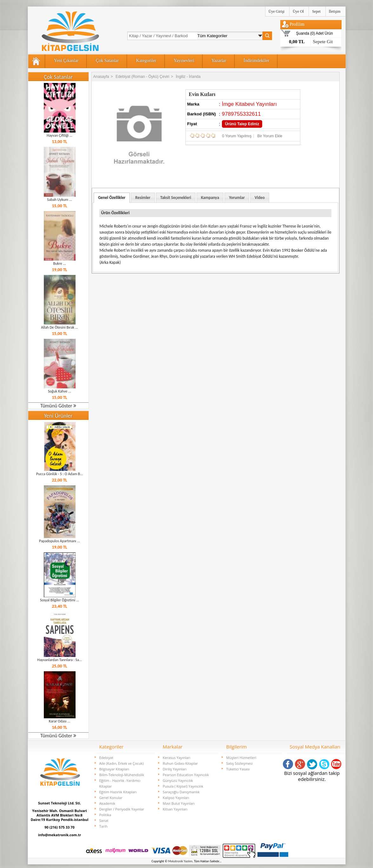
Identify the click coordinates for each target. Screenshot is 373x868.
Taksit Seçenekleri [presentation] (176, 198)
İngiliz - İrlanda (188, 77)
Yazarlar (219, 61)
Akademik (107, 803)
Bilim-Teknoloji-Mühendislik (122, 775)
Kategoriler (146, 61)
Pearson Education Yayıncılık (186, 775)
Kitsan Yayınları (175, 809)
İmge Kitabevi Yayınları (249, 104)
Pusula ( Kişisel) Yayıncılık (183, 786)
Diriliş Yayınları (175, 769)
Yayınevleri (184, 61)
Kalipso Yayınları (176, 798)
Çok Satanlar (107, 61)
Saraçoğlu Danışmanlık (181, 792)
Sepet (316, 11)
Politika (105, 815)
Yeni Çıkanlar (66, 61)
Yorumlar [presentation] (237, 198)
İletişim (335, 11)
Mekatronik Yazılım (180, 861)
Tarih (103, 826)
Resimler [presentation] (143, 198)
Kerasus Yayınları (177, 758)
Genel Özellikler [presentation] (112, 198)
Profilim (297, 24)
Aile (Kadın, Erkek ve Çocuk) (122, 763)
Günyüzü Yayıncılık (178, 780)
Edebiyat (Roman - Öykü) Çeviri (142, 77)
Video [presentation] (260, 198)
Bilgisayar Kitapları (114, 769)
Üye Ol (298, 11)
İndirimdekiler (256, 61)
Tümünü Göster (58, 406)
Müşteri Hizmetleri (241, 758)
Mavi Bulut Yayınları (179, 803)
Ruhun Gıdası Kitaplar (180, 763)
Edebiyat (106, 758)
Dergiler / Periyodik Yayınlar (122, 809)
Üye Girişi (276, 11)
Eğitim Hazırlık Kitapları (118, 792)
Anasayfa (101, 77)
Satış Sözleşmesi (240, 763)
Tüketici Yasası (238, 769)
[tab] (112, 198)
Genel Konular (111, 798)
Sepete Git (323, 42)
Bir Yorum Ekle (270, 136)
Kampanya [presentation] (210, 198)
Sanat (104, 820)
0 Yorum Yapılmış (237, 136)
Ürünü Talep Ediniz (242, 124)
